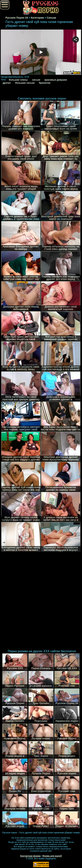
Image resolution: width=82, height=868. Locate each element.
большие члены (18, 80)
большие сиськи (25, 83)
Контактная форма (30, 856)
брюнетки (45, 83)
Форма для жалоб (52, 856)
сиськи (36, 80)
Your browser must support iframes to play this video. (41, 52)
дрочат (7, 83)
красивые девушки (56, 80)
